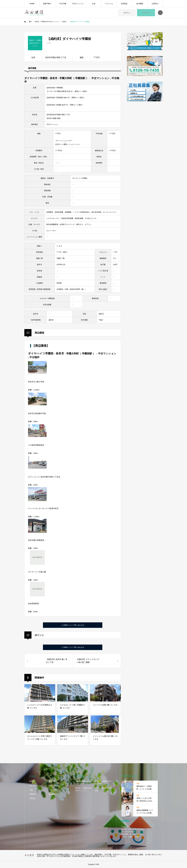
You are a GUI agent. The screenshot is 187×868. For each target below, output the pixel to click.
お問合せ (155, 4)
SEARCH (160, 13)
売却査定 (124, 4)
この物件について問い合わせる (73, 625)
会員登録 (146, 13)
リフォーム (109, 4)
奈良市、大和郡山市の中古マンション (84, 789)
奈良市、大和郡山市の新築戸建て (84, 782)
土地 (93, 4)
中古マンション (78, 4)
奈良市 (49, 43)
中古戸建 (63, 4)
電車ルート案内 (81, 91)
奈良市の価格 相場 (53, 118)
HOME (32, 4)
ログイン (127, 13)
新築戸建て (47, 4)
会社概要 (140, 4)
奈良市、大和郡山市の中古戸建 (103, 782)
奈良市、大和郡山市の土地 (103, 789)
